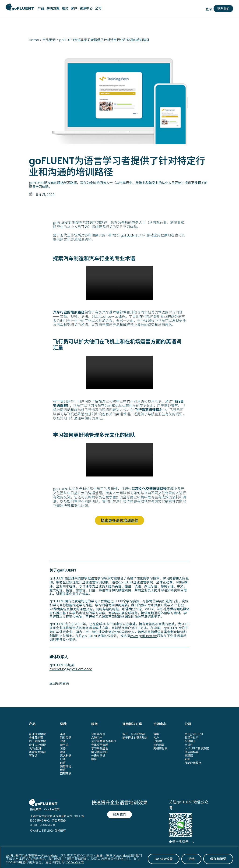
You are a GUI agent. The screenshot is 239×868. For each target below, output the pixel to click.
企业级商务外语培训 (104, 741)
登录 (209, 9)
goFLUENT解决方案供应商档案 (197, 750)
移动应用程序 (157, 235)
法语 (63, 748)
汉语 (63, 741)
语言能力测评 (37, 751)
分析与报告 (98, 733)
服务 (94, 759)
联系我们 (223, 9)
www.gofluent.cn (144, 635)
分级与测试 (98, 755)
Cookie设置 (164, 859)
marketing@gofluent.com (71, 669)
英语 (63, 733)
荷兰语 (64, 744)
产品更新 (49, 40)
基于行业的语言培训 (135, 737)
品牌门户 (97, 737)
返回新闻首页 (59, 683)
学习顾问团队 (100, 751)
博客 (156, 733)
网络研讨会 (160, 748)
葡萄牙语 (66, 766)
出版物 (158, 741)
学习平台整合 (100, 748)
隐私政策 (36, 809)
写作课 (33, 755)
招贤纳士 (190, 741)
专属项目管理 (100, 744)
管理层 (189, 755)
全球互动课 (36, 737)
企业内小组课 (37, 744)
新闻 (187, 759)
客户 (156, 737)
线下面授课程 (37, 741)
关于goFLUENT (194, 733)
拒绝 (191, 859)
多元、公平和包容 (134, 733)
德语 (63, 751)
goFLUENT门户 (132, 235)
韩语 (63, 762)
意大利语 (66, 755)
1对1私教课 (35, 748)
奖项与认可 (192, 737)
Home (34, 40)
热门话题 (159, 744)
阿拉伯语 (66, 737)
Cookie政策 (75, 862)
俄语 (63, 769)
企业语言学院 (37, 733)
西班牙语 (66, 773)
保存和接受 (218, 859)
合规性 (189, 744)
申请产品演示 (179, 842)
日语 (63, 759)
